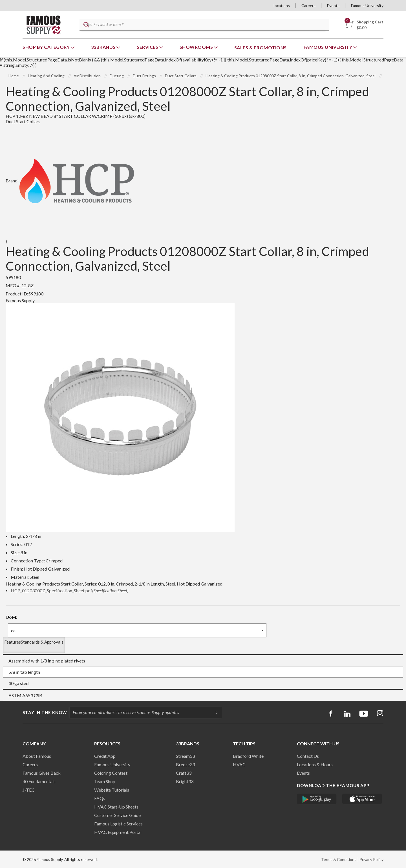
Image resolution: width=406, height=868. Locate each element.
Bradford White (248, 756)
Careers (308, 5)
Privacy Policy (371, 859)
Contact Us (308, 756)
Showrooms (197, 47)
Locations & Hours (315, 764)
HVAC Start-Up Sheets (116, 807)
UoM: (11, 617)
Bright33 (185, 781)
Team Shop (105, 781)
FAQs (100, 798)
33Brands (104, 47)
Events (333, 5)
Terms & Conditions (339, 859)
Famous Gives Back (42, 773)
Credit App (105, 756)
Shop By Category (47, 47)
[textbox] (203, 25)
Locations (281, 5)
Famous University (367, 5)
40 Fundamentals (39, 781)
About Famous (37, 756)
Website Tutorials (112, 790)
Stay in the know (45, 712)
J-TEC (29, 790)
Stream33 (185, 756)
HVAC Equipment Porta (117, 832)
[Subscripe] (214, 712)
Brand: (70, 181)
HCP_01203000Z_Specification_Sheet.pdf (69, 590)
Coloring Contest (111, 773)
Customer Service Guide (117, 815)
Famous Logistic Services (118, 824)
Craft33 (184, 773)
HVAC (239, 764)
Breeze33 (185, 764)
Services (148, 47)
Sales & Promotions (261, 48)
